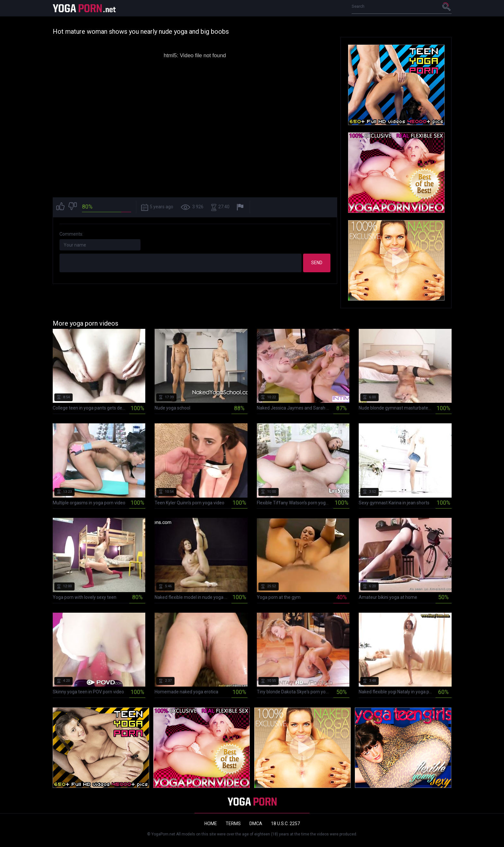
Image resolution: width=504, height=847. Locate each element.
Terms (233, 824)
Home (211, 824)
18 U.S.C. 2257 (285, 824)
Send (317, 263)
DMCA (256, 824)
